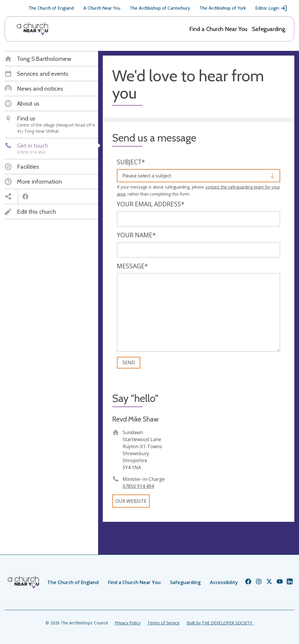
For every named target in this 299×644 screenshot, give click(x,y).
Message (132, 266)
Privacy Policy (128, 623)
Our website (131, 501)
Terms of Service (164, 623)
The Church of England (51, 8)
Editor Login (271, 8)
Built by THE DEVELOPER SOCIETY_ (220, 623)
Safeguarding (269, 29)
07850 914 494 (138, 486)
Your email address (151, 204)
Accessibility (224, 582)
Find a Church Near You (218, 29)
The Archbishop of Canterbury (160, 8)
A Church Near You (102, 8)
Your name (136, 235)
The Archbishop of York (223, 8)
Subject (131, 162)
